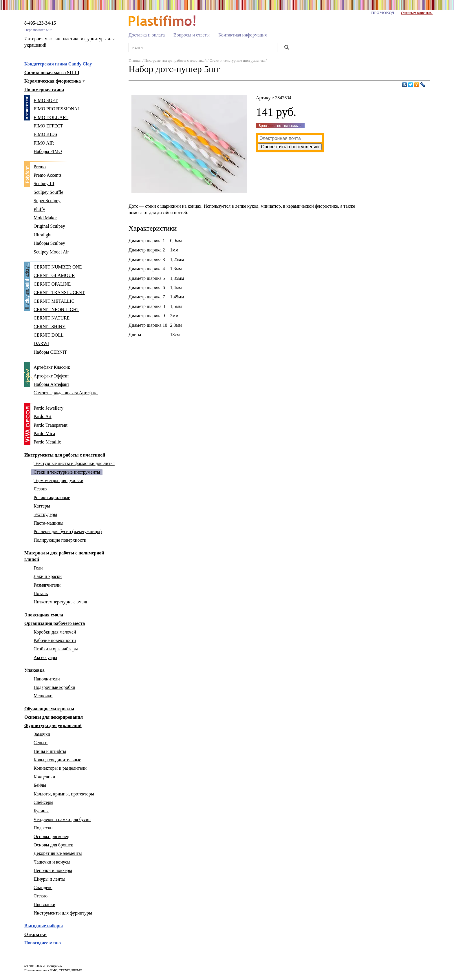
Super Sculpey (47, 201)
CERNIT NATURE (52, 318)
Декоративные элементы (58, 853)
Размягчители (47, 585)
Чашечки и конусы (52, 862)
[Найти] (287, 48)
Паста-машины (48, 523)
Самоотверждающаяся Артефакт (66, 393)
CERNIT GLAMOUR (54, 275)
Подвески (43, 828)
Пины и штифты (50, 751)
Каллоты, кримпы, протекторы (64, 794)
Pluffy (39, 209)
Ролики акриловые (52, 498)
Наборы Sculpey (49, 243)
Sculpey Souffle (48, 192)
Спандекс (43, 887)
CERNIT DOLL (49, 335)
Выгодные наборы (44, 926)
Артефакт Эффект (51, 376)
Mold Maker (45, 218)
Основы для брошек (53, 845)
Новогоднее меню (43, 943)
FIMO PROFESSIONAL (57, 109)
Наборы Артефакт (51, 384)
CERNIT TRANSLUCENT (59, 292)
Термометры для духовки (58, 480)
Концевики (44, 777)
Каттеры (42, 506)
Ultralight (43, 235)
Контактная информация (242, 35)
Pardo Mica (44, 434)
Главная (135, 60)
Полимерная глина (44, 90)
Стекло (41, 896)
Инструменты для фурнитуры (63, 913)
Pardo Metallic (47, 442)
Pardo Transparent (51, 425)
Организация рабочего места (55, 623)
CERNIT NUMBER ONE (58, 267)
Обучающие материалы (49, 709)
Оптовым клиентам (417, 13)
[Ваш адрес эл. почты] (290, 138)
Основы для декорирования (54, 717)
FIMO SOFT (46, 100)
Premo (40, 167)
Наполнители (47, 679)
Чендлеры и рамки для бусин (62, 819)
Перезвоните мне (38, 30)
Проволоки (44, 905)
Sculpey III (44, 184)
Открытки (35, 934)
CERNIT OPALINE (52, 284)
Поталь (41, 593)
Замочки (42, 734)
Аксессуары (45, 657)
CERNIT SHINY (50, 327)
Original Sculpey (49, 226)
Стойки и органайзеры (56, 649)
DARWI (41, 343)
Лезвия (41, 489)
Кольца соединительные (57, 760)
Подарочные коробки (54, 687)
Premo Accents (47, 175)
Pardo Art (43, 416)
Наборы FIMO (48, 151)
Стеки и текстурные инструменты (67, 472)
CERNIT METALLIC (54, 301)
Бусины (41, 811)
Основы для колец (51, 836)
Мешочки (43, 696)
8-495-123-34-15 (40, 23)
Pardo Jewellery (48, 408)
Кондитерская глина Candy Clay (58, 64)
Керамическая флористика (55, 81)
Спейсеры (43, 802)
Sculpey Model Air (51, 252)
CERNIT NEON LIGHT (56, 310)
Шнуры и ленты (49, 879)
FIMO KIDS (45, 134)
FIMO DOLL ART (51, 117)
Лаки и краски (48, 576)
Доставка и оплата (147, 35)
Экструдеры (45, 514)
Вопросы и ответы (192, 35)
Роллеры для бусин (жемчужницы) (68, 531)
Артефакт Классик (52, 367)
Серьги (41, 743)
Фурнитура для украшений (53, 726)
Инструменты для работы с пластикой (65, 455)
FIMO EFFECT (48, 126)
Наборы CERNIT (50, 352)
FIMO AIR (44, 143)
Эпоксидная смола (44, 615)
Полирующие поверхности (60, 540)
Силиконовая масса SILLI (52, 73)
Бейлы (40, 785)
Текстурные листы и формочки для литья (74, 463)
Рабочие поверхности (55, 640)
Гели (38, 568)
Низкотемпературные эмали (61, 602)
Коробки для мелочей (55, 632)
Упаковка (34, 670)
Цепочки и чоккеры (53, 870)
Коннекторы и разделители (60, 768)
